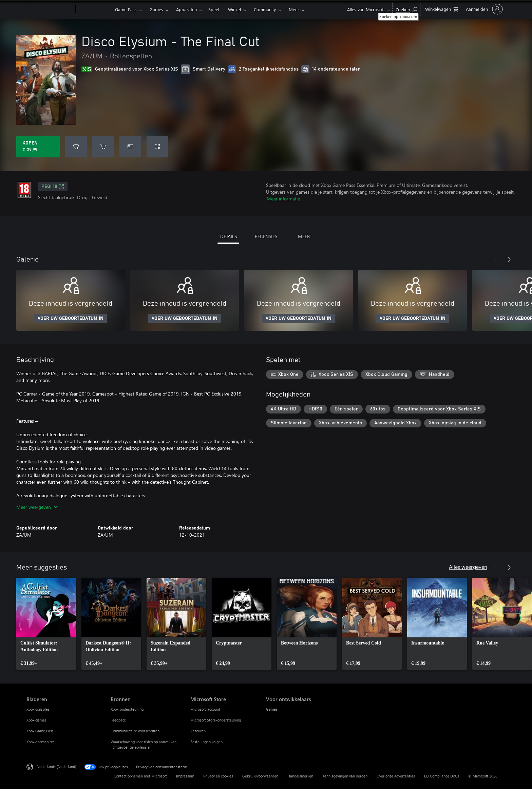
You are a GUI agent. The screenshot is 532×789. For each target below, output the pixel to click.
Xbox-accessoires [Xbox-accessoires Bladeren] (41, 742)
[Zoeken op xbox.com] (406, 9)
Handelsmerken (300, 776)
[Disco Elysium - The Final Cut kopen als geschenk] (130, 147)
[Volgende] (509, 259)
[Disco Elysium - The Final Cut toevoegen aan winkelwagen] (103, 147)
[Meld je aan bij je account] (484, 9)
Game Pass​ (126, 9)
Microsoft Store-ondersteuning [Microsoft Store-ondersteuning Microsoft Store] (216, 720)
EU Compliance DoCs (442, 776)
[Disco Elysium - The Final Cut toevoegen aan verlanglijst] (76, 147)
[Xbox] (94, 9)
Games (156, 9)
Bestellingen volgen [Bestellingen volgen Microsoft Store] (206, 742)
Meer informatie (283, 199)
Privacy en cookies (218, 776)
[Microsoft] (50, 9)
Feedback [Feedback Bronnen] (118, 720)
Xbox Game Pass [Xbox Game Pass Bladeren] (40, 731)
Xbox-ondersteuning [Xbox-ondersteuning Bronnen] (127, 709)
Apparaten (186, 9)
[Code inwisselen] (157, 147)
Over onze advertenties (396, 776)
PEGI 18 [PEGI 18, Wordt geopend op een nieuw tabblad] (53, 187)
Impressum (185, 776)
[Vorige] (495, 259)
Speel (214, 9)
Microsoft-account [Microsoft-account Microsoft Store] (205, 709)
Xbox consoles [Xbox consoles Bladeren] (38, 709)
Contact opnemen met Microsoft (140, 776)
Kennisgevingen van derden (345, 776)
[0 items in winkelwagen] (442, 9)
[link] (46, 624)
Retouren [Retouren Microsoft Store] (198, 731)
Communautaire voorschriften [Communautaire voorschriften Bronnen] (135, 731)
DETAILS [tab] (229, 236)
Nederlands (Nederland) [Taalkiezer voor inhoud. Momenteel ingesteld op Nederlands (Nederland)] (56, 766)
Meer (294, 9)
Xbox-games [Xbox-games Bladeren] (36, 720)
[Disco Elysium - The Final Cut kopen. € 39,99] (38, 147)
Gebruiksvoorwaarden (260, 776)
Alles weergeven (468, 567)
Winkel (234, 9)
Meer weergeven (37, 507)
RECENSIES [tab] (266, 236)
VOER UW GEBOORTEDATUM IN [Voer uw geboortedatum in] (71, 319)
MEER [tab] (304, 236)
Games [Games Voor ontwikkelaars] (272, 709)
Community (265, 9)
